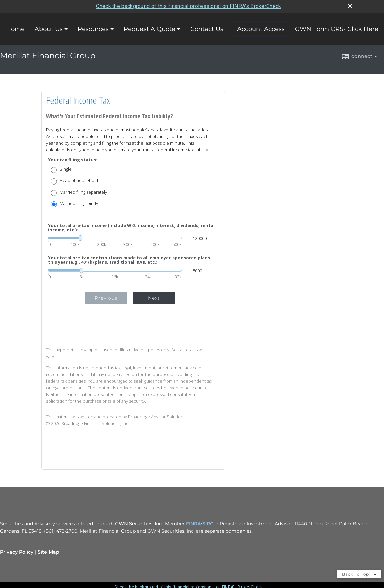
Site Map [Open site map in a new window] (49, 552)
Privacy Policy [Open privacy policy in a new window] (17, 552)
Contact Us (207, 29)
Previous (106, 298)
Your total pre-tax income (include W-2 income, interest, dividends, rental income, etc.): (131, 228)
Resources (93, 29)
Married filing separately (83, 192)
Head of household (79, 181)
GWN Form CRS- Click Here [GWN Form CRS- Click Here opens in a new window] (337, 29)
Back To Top (359, 574)
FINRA (193, 524)
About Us (49, 29)
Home (15, 29)
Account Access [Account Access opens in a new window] (261, 29)
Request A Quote (150, 29)
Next (154, 298)
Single (66, 169)
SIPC (208, 524)
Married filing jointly (79, 203)
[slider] (115, 238)
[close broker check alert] (350, 6)
